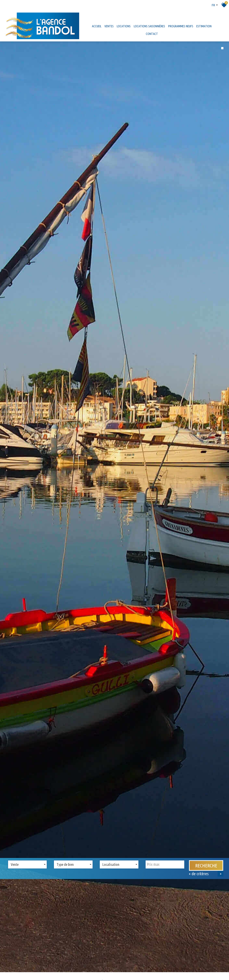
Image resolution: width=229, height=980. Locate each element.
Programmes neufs (181, 26)
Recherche (206, 855)
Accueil (97, 26)
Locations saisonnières (149, 26)
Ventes (109, 26)
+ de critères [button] (206, 863)
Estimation (204, 26)
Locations (124, 26)
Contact (152, 34)
